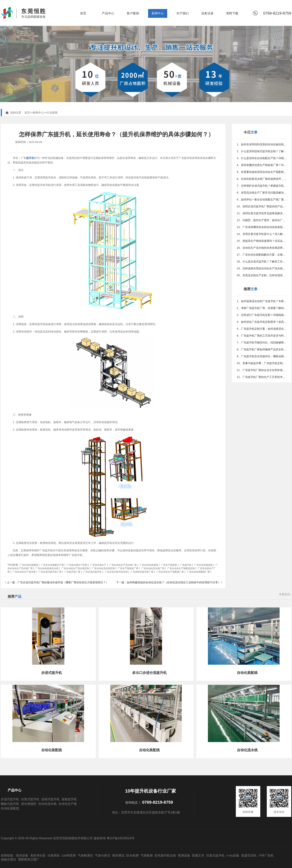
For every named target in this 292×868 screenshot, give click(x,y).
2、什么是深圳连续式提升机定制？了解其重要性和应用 (262, 151)
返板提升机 (69, 799)
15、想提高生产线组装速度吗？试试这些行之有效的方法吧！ (262, 241)
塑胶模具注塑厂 (29, 859)
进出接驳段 (29, 804)
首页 (83, 13)
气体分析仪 (103, 855)
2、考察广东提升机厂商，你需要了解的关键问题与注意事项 (262, 308)
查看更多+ (285, 594)
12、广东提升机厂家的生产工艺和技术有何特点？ (262, 377)
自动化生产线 (68, 804)
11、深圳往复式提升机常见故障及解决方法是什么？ (262, 213)
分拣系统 (54, 855)
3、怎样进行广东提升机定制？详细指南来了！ (262, 315)
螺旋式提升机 (10, 804)
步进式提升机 (10, 799)
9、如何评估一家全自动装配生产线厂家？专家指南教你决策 (262, 199)
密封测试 (118, 855)
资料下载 (232, 13)
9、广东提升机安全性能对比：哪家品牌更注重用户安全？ (262, 356)
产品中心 (108, 13)
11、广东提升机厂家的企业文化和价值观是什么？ (262, 370)
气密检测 (147, 855)
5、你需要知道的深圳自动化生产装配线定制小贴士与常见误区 (262, 172)
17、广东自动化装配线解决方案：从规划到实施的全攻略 (262, 255)
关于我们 (182, 13)
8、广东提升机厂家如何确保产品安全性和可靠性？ (262, 349)
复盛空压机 (249, 855)
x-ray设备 (233, 855)
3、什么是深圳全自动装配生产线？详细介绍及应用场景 (262, 158)
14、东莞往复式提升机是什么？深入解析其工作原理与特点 (262, 234)
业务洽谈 (207, 13)
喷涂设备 (22, 855)
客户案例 (133, 13)
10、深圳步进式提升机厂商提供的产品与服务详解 (262, 206)
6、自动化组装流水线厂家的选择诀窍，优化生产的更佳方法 (262, 179)
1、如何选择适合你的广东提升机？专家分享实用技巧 (262, 301)
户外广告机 (266, 855)
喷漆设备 (184, 855)
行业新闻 (52, 113)
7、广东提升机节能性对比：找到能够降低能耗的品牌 (262, 342)
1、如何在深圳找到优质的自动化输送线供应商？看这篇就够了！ (262, 144)
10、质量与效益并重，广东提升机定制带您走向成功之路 (262, 363)
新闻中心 (158, 13)
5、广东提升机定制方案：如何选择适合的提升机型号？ (262, 329)
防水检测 (132, 855)
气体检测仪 (85, 855)
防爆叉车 (198, 855)
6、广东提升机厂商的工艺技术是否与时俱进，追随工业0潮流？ (262, 336)
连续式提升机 (50, 799)
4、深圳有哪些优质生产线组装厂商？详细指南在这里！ (262, 165)
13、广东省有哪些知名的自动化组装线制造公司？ (262, 227)
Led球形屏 (69, 855)
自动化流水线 (47, 804)
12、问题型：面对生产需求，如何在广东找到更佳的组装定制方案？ (262, 220)
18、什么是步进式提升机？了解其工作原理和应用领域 (262, 262)
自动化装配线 (10, 808)
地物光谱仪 (8, 859)
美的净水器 (38, 855)
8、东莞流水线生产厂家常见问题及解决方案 (262, 193)
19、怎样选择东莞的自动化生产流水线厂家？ (262, 268)
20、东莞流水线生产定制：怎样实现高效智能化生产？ (262, 275)
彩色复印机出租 (165, 855)
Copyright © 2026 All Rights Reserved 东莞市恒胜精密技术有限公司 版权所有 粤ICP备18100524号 (68, 838)
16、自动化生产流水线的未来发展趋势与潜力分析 (262, 248)
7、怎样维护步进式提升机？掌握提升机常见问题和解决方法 (262, 186)
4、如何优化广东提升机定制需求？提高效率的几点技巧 (262, 322)
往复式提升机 (30, 799)
